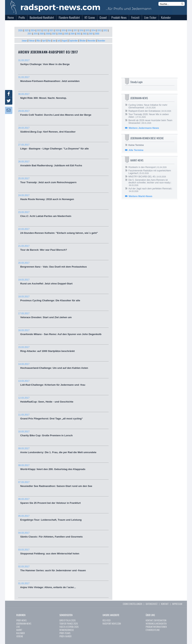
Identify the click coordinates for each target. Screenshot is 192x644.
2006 (60, 33)
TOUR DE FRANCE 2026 (69, 623)
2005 (66, 33)
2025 (27, 30)
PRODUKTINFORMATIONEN (156, 627)
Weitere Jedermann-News (144, 128)
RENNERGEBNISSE (67, 630)
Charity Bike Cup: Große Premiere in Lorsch (63, 434)
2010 (36, 33)
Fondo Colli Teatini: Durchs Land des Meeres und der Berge (63, 113)
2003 (79, 33)
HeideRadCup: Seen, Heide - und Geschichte (63, 400)
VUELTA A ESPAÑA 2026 (69, 627)
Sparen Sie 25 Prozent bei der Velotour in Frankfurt (63, 501)
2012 (105, 30)
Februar (32, 40)
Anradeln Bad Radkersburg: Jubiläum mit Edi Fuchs (63, 164)
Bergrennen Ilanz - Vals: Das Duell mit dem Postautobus (63, 265)
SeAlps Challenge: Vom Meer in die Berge (63, 62)
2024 (33, 30)
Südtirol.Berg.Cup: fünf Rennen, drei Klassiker (63, 130)
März (39, 40)
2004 (72, 33)
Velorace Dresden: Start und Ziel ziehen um (63, 315)
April (44, 40)
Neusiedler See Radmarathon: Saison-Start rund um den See (63, 484)
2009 (42, 33)
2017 (75, 30)
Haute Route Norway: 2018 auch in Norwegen (63, 197)
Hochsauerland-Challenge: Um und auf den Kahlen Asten (63, 366)
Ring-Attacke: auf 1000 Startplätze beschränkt (63, 349)
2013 (99, 30)
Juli (59, 40)
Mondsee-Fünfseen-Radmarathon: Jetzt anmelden (63, 79)
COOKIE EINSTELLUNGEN (132, 604)
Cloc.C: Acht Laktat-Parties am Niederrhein (63, 214)
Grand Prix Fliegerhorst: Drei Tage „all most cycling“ (63, 417)
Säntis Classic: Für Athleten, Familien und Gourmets (63, 535)
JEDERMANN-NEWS (24, 623)
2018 (69, 30)
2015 (87, 30)
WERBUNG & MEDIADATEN (156, 623)
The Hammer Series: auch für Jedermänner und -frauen (63, 569)
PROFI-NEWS (21, 620)
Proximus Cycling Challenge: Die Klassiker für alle (63, 299)
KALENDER (21, 633)
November (92, 40)
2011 (30, 33)
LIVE (18, 627)
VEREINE (20, 636)
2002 (85, 33)
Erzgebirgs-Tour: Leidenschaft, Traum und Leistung (63, 518)
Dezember (101, 40)
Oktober (83, 40)
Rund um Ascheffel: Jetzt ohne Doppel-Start (63, 282)
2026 (20, 30)
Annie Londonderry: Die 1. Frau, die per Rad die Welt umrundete (63, 450)
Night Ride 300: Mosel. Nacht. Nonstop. (63, 96)
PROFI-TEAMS (65, 633)
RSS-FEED (106, 620)
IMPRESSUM (177, 604)
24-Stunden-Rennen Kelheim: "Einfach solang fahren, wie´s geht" (63, 231)
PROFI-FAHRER (65, 636)
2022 (45, 30)
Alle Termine (136, 150)
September (73, 40)
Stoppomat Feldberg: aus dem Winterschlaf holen (63, 552)
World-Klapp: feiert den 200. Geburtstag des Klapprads (63, 467)
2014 (93, 30)
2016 (81, 30)
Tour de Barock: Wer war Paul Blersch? (63, 248)
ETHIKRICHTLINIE (153, 630)
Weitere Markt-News (140, 196)
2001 (91, 33)
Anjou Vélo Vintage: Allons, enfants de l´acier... (63, 585)
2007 (54, 33)
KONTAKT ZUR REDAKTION (156, 620)
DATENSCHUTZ (152, 604)
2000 (97, 33)
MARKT (19, 630)
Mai (49, 40)
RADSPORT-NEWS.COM (112, 623)
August (65, 40)
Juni (54, 40)
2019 (63, 30)
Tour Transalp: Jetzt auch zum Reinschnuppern (63, 180)
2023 (39, 30)
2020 (57, 30)
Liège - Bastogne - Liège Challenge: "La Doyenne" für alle (63, 147)
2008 (48, 33)
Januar (24, 40)
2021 (51, 30)
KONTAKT (165, 604)
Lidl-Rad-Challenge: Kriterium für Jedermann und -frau (63, 383)
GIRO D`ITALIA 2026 (67, 620)
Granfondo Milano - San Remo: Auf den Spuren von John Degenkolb (63, 332)
